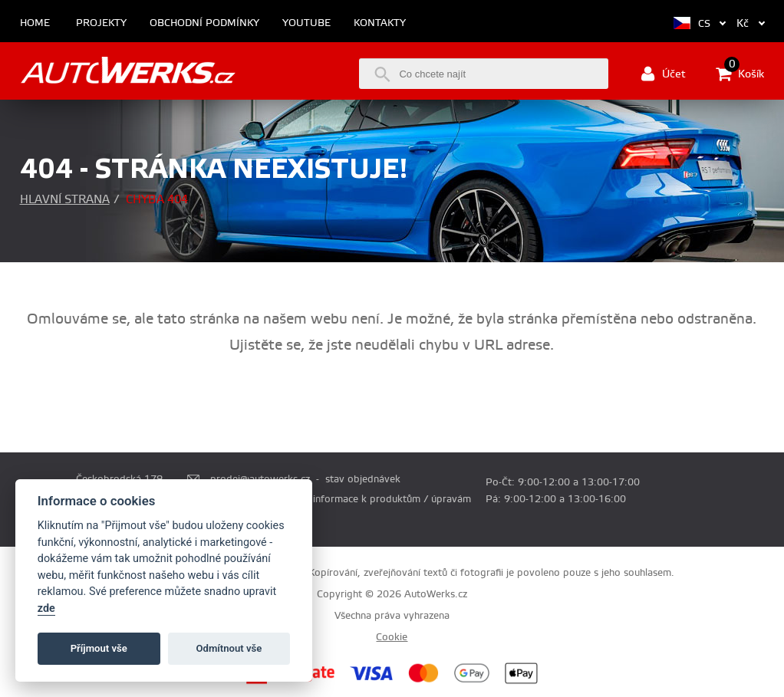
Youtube (306, 23)
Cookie (392, 637)
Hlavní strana (65, 200)
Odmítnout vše (229, 648)
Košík (740, 74)
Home (35, 23)
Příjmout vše (99, 648)
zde (46, 608)
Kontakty (380, 23)
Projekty (101, 23)
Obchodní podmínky (204, 23)
